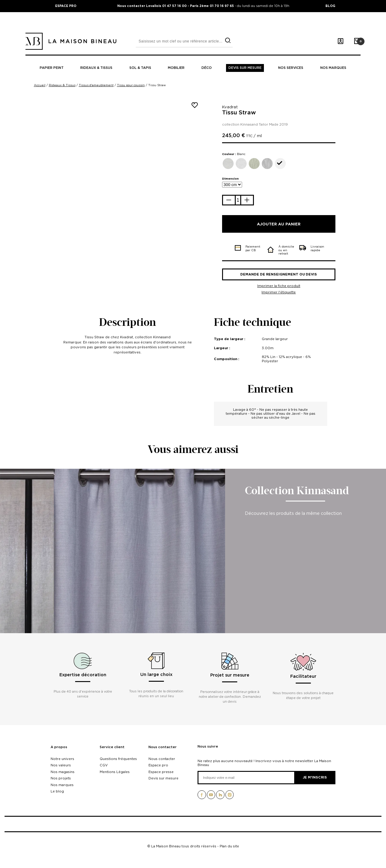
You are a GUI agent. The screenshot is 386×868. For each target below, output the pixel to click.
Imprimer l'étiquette (279, 292)
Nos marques (333, 68)
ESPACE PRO (66, 6)
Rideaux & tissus (96, 68)
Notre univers (62, 759)
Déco (207, 68)
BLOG (330, 6)
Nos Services (291, 68)
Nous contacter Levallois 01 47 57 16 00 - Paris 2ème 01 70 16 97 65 (176, 6)
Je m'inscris (315, 777)
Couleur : (234, 154)
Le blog (57, 791)
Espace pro (158, 765)
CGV (104, 765)
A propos (59, 747)
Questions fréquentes (118, 759)
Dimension (230, 179)
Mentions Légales (115, 772)
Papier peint (52, 68)
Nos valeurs (61, 765)
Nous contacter (163, 747)
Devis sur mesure (245, 68)
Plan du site (229, 846)
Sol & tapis (140, 68)
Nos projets (61, 778)
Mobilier (176, 68)
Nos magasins (63, 772)
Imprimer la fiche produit (279, 286)
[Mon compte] (341, 41)
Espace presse (161, 772)
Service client (112, 747)
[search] (228, 41)
